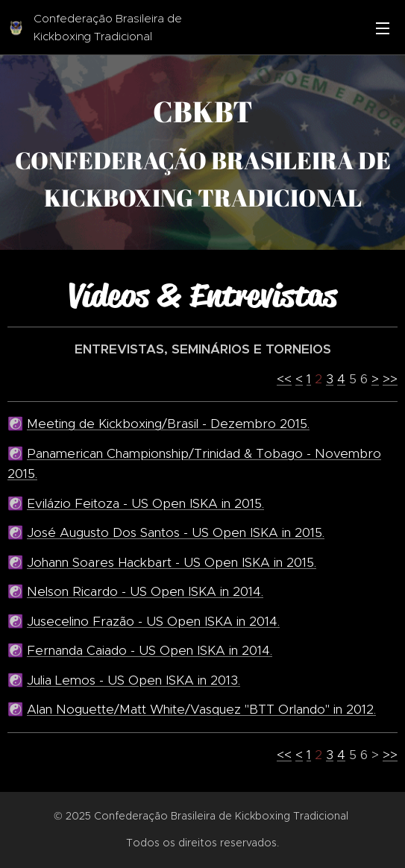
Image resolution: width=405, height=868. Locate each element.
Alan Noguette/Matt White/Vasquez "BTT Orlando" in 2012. (201, 709)
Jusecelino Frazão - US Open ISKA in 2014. (153, 620)
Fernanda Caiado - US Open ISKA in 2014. (150, 650)
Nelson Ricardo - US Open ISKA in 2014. (145, 591)
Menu (383, 28)
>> (390, 378)
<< (284, 378)
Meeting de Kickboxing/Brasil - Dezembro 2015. (168, 424)
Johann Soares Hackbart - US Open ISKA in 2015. (172, 562)
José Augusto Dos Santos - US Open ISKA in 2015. (176, 532)
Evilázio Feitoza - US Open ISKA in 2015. (145, 503)
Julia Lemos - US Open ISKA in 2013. (134, 679)
